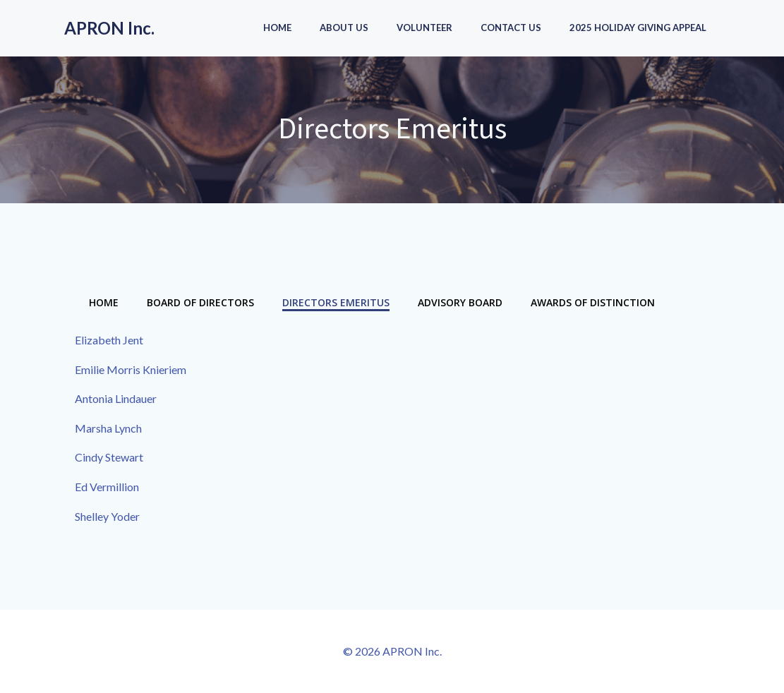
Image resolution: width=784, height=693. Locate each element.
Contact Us (511, 28)
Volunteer (424, 28)
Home (277, 28)
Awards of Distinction (593, 302)
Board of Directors (200, 302)
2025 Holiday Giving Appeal (638, 28)
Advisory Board (460, 302)
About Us (344, 28)
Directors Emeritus (336, 302)
